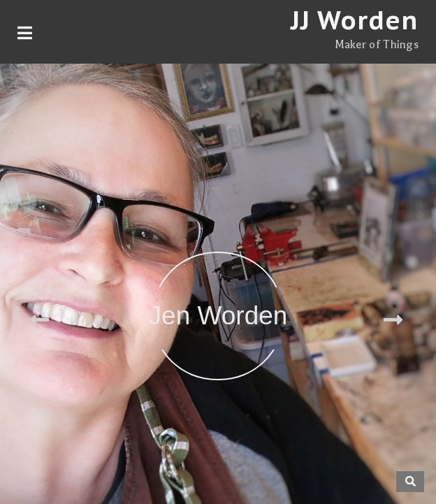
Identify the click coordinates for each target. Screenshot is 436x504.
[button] (41, 316)
